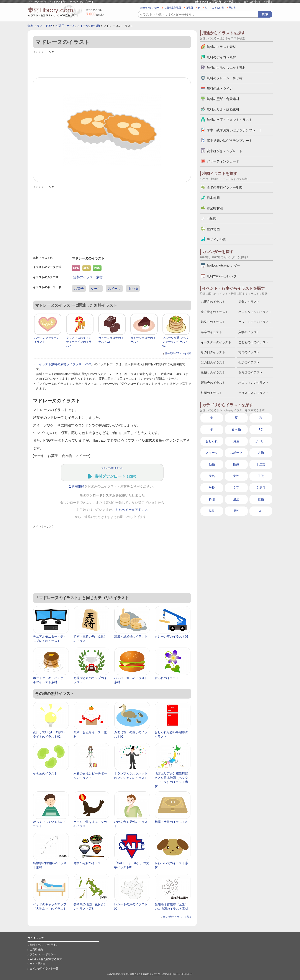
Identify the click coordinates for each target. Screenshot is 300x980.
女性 (236, 476)
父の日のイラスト (213, 362)
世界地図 (213, 229)
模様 (212, 511)
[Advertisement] (112, 64)
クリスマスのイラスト (254, 393)
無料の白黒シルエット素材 (226, 68)
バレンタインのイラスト (255, 312)
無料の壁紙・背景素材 (223, 99)
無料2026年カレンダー (223, 266)
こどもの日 (218, 8)
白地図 (189, 8)
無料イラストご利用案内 (208, 2)
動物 (212, 464)
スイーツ (83, 26)
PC (261, 429)
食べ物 (95, 26)
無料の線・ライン (220, 88)
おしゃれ (212, 441)
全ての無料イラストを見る (258, 2)
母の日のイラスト (213, 352)
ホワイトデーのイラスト (255, 322)
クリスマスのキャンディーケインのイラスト (79, 342)
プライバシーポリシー (43, 954)
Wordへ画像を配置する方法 (46, 959)
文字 (236, 488)
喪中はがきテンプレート (225, 151)
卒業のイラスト (211, 332)
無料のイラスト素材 (88, 277)
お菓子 (60, 26)
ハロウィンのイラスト (254, 383)
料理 (212, 499)
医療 (236, 464)
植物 (261, 499)
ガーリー (261, 441)
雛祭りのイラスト (213, 322)
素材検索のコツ (232, 2)
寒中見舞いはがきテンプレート (230, 141)
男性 (236, 511)
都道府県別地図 (173, 8)
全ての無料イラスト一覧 (44, 968)
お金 (236, 441)
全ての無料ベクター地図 (225, 187)
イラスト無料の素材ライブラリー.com (65, 364)
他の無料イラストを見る (178, 353)
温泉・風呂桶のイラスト (131, 636)
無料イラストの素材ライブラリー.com (148, 974)
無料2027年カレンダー (223, 276)
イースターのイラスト (216, 342)
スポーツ (236, 453)
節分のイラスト (249, 302)
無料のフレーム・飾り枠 (225, 78)
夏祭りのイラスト (213, 372)
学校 (212, 488)
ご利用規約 (76, 486)
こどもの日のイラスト (254, 342)
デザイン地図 (216, 239)
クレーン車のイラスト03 (172, 636)
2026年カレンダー (150, 8)
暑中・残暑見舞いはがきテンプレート (234, 130)
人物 (261, 453)
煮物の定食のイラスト (89, 863)
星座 (236, 499)
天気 (212, 476)
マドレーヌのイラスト (112, 468)
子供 (261, 476)
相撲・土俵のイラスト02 (172, 822)
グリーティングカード (223, 161)
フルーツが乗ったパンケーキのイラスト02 (175, 342)
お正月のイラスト (213, 302)
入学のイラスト (249, 332)
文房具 (261, 488)
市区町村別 (215, 208)
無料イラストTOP (40, 26)
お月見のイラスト (251, 372)
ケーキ (71, 26)
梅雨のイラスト (249, 352)
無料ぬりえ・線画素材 (223, 109)
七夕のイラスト (249, 362)
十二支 (261, 464)
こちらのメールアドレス (130, 510)
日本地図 (213, 198)
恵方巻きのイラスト (215, 312)
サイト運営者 (38, 964)
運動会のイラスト (213, 383)
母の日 (232, 8)
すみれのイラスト (167, 678)
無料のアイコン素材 (221, 57)
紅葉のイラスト (211, 393)
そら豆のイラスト (45, 773)
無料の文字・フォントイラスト (230, 120)
